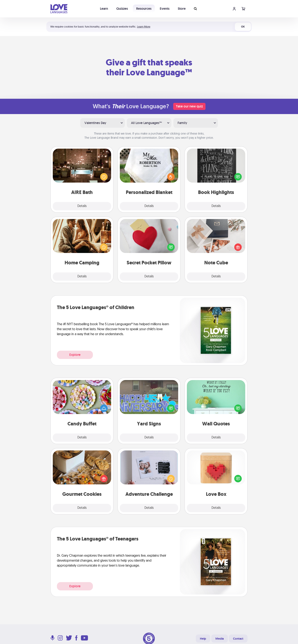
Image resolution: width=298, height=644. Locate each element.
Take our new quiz (189, 106)
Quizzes (122, 9)
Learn (104, 9)
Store (182, 9)
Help (203, 639)
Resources (144, 9)
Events (165, 9)
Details (82, 206)
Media (220, 639)
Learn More (144, 27)
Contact (238, 639)
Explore (75, 355)
